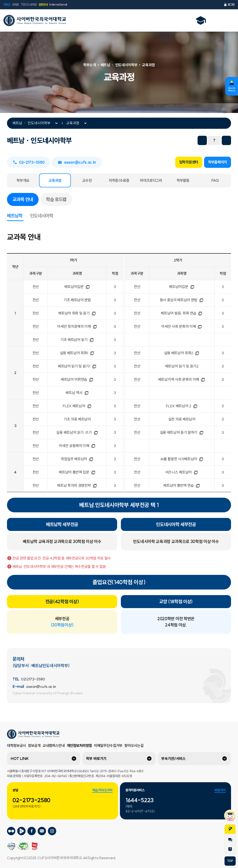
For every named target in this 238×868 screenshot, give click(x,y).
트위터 (159, 140)
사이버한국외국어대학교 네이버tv (21, 831)
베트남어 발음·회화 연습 (182, 313)
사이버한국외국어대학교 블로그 (42, 831)
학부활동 (183, 180)
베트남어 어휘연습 (77, 379)
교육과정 (73, 123)
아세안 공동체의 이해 (77, 446)
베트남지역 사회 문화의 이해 (182, 379)
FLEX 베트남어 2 (182, 406)
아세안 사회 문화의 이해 (182, 326)
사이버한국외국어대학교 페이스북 (32, 831)
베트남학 (17, 215)
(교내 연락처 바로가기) (27, 806)
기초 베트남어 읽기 (77, 340)
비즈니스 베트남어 (182, 472)
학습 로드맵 (56, 199)
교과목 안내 (26, 199)
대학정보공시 (17, 745)
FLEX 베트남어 (77, 406)
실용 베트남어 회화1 (77, 353)
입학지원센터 (189, 162)
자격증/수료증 (119, 180)
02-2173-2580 (31, 800)
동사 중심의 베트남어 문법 (182, 300)
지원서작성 (230, 829)
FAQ (215, 180)
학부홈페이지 (218, 162)
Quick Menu (232, 89)
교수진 (87, 180)
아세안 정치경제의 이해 (77, 326)
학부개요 (23, 180)
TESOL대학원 (29, 5)
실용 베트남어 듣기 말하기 (182, 432)
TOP (230, 861)
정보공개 (34, 745)
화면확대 (226, 140)
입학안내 (43, 5)
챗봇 (230, 815)
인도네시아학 (42, 216)
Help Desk (230, 849)
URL (179, 140)
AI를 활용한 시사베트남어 (182, 459)
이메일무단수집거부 (108, 745)
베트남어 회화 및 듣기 (77, 313)
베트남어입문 (77, 287)
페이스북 (149, 140)
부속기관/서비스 (174, 759)
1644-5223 (140, 800)
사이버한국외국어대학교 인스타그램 (52, 831)
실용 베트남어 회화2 (182, 353)
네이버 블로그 (169, 140)
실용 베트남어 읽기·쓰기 (77, 432)
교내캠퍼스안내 (54, 745)
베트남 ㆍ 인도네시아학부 (31, 123)
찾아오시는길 (134, 745)
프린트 (190, 140)
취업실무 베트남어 (77, 459)
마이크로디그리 (151, 180)
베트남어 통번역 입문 (77, 472)
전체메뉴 (228, 20)
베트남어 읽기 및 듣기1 (77, 366)
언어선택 (216, 20)
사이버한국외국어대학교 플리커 (11, 831)
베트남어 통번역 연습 (182, 485)
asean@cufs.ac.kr (77, 162)
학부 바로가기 (96, 759)
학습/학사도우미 (102, 790)
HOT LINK (20, 759)
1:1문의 (230, 840)
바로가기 (220, 790)
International (58, 5)
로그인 (229, 5)
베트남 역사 (77, 393)
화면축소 (202, 140)
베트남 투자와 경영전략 (77, 485)
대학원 (15, 5)
